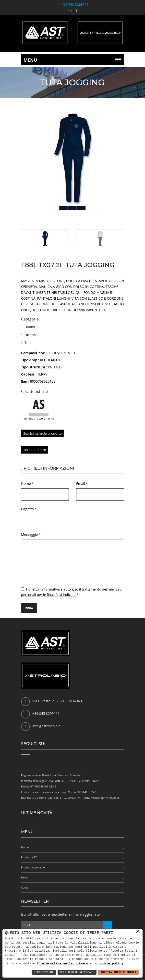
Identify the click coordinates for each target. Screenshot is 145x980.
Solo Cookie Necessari (77, 972)
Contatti (26, 887)
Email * (82, 484)
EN (70, 11)
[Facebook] (25, 759)
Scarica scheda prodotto (42, 433)
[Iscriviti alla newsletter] (108, 925)
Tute (28, 343)
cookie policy (111, 963)
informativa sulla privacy (64, 963)
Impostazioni (44, 972)
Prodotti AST (29, 857)
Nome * (27, 484)
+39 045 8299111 (75, 4)
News (24, 877)
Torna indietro (35, 450)
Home (25, 847)
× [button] (138, 932)
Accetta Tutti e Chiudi (118, 972)
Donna (30, 327)
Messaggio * (31, 534)
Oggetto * (29, 509)
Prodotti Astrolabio (33, 867)
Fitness (30, 335)
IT (76, 11)
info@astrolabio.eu (47, 726)
